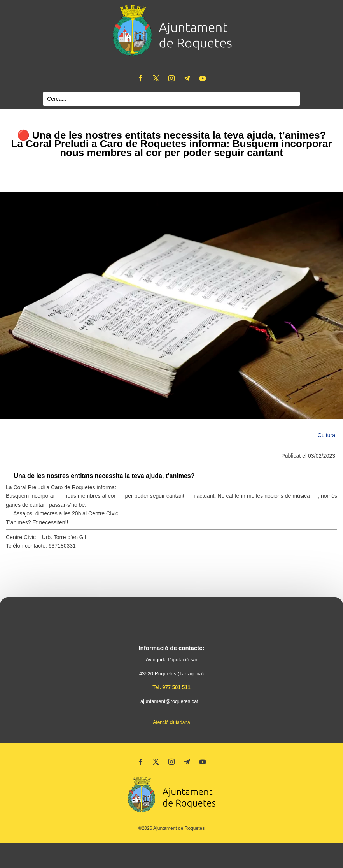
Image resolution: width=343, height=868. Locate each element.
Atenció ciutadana (171, 722)
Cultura (326, 435)
